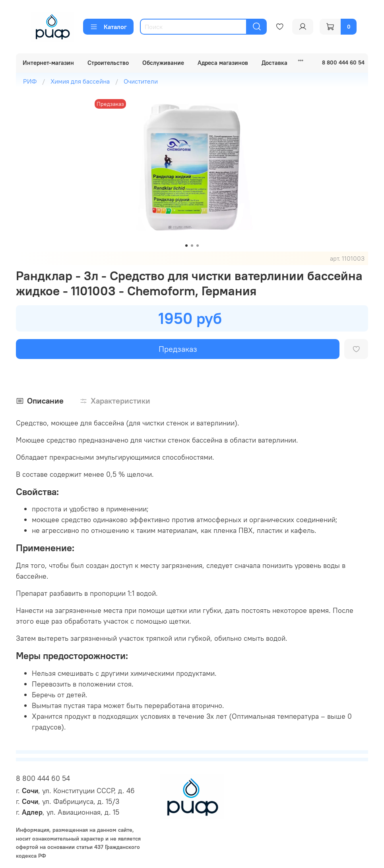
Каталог (108, 27)
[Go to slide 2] (192, 246)
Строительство (108, 63)
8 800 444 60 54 (43, 778)
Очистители (141, 81)
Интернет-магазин (48, 63)
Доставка (274, 63)
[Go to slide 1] (186, 246)
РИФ (30, 81)
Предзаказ (178, 349)
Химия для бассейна (80, 81)
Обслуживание (163, 63)
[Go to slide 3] (198, 246)
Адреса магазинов (223, 63)
